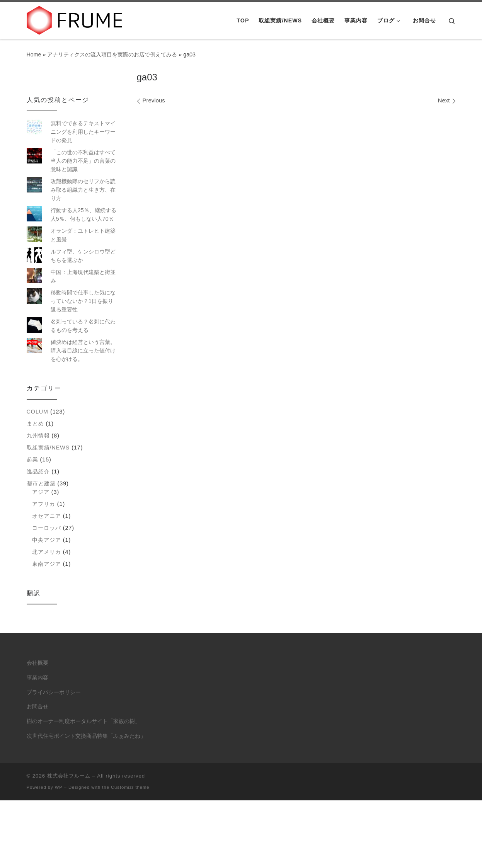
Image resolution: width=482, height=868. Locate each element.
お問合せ (37, 707)
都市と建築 (41, 483)
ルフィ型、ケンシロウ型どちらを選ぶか (83, 256)
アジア (41, 492)
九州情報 (38, 436)
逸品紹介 (38, 471)
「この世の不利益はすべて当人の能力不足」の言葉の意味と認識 (83, 161)
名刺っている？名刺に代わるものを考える (83, 326)
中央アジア (47, 540)
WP (59, 787)
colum (37, 412)
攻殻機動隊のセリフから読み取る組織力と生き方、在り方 (83, 190)
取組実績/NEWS (48, 448)
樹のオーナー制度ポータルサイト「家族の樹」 (83, 721)
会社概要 (37, 663)
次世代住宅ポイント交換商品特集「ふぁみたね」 (86, 736)
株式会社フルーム (69, 776)
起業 (32, 460)
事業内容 (37, 678)
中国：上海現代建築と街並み (83, 276)
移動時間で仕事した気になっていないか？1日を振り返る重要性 (83, 301)
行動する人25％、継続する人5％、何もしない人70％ (83, 214)
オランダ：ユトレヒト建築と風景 (83, 235)
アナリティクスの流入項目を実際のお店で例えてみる (112, 54)
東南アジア (47, 564)
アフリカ (44, 504)
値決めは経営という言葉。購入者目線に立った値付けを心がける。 (83, 351)
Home (34, 54)
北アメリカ (47, 552)
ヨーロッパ (47, 528)
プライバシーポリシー (54, 692)
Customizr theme (130, 787)
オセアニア (47, 516)
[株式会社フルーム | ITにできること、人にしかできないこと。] (75, 19)
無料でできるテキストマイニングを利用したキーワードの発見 (83, 132)
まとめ (35, 424)
